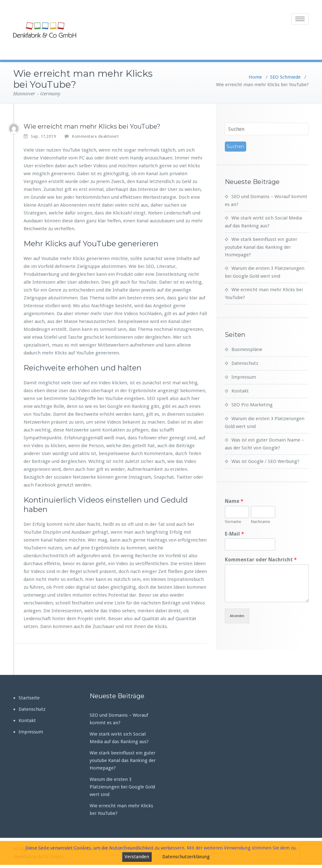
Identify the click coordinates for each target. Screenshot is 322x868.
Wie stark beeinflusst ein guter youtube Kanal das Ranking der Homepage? (261, 247)
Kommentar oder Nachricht (261, 560)
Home (255, 77)
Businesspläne (247, 349)
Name (234, 501)
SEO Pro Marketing (252, 405)
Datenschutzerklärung (186, 857)
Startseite (29, 698)
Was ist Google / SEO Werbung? (265, 461)
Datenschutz (245, 363)
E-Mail (234, 534)
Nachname (261, 522)
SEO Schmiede (285, 77)
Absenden (237, 616)
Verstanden (137, 857)
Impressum (244, 377)
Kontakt (240, 391)
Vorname (233, 522)
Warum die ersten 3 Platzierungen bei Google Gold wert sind (122, 787)
